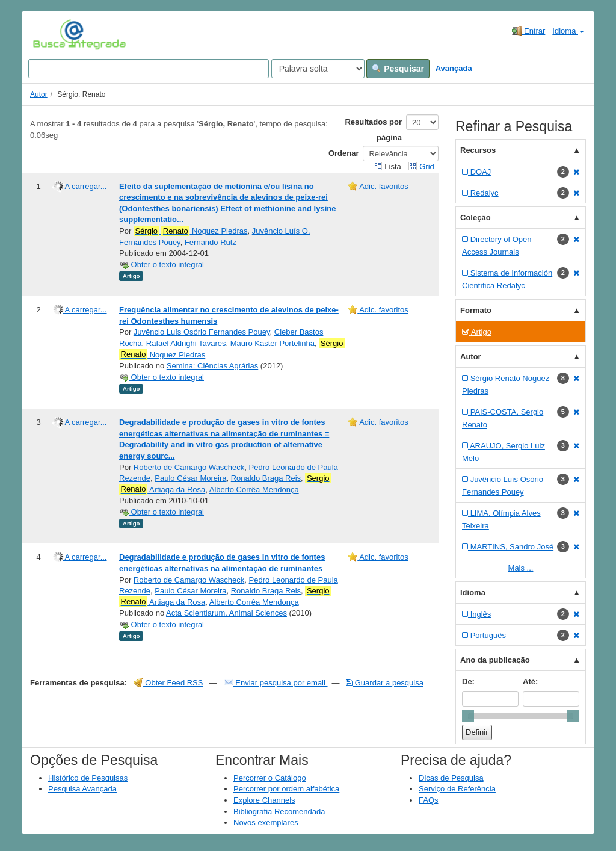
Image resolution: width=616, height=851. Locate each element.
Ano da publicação (495, 660)
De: (468, 682)
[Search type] (318, 69)
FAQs (429, 800)
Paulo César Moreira (190, 478)
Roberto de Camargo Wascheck (189, 467)
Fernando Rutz (211, 242)
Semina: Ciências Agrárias (212, 366)
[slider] (468, 716)
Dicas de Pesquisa (451, 778)
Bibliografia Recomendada (279, 812)
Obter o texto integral (162, 265)
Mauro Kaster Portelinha (273, 343)
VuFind (51, 34)
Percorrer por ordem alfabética (286, 789)
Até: (530, 682)
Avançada (454, 68)
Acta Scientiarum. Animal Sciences (226, 613)
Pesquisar (398, 69)
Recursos (478, 150)
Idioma (568, 31)
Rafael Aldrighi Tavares (186, 343)
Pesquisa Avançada (82, 789)
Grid (422, 166)
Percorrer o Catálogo (270, 778)
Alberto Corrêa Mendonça (254, 490)
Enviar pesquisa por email (276, 683)
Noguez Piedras (191, 231)
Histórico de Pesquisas (88, 778)
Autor (39, 94)
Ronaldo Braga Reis (266, 478)
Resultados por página (373, 130)
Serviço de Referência (457, 789)
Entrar (528, 31)
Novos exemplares (266, 822)
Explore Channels (264, 800)
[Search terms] (149, 69)
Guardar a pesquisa (385, 683)
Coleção (476, 218)
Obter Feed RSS (168, 683)
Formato (476, 310)
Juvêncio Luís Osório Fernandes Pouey (202, 332)
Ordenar (344, 153)
